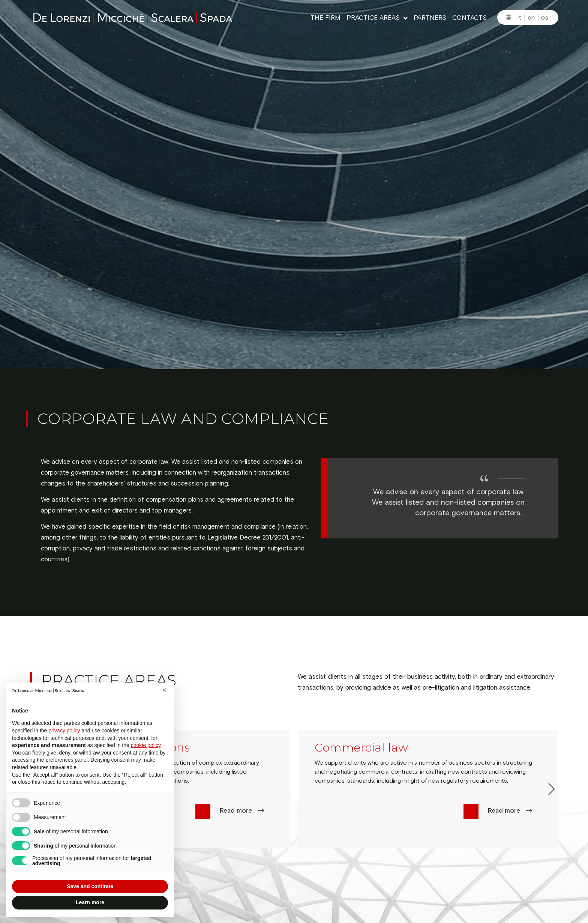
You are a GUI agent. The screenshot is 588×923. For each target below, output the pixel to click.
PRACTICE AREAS (377, 18)
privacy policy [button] (64, 731)
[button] (164, 690)
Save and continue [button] (90, 886)
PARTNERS (430, 18)
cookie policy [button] (146, 745)
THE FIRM (325, 18)
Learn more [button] (90, 902)
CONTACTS (469, 18)
